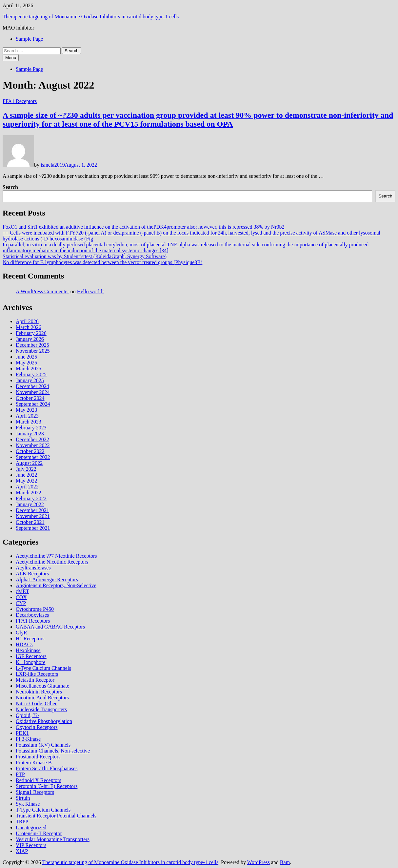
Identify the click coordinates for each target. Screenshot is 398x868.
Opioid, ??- (28, 715)
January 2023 (30, 434)
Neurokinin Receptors (39, 692)
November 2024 (33, 392)
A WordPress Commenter (42, 291)
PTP (20, 774)
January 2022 (30, 504)
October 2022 (30, 451)
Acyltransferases (33, 568)
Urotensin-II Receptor (39, 833)
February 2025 (31, 374)
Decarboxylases (32, 615)
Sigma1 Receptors (35, 792)
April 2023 (27, 416)
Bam (285, 862)
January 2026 (30, 339)
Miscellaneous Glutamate (42, 686)
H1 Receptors (30, 639)
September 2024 (33, 404)
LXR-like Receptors (37, 674)
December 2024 (32, 386)
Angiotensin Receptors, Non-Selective (56, 585)
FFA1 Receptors (20, 101)
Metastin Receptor (35, 680)
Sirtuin (23, 798)
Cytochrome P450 (35, 609)
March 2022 (29, 493)
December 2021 (32, 510)
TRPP (22, 822)
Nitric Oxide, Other (36, 703)
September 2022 (33, 457)
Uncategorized (31, 827)
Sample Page (29, 39)
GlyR (21, 633)
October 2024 (30, 398)
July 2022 (26, 469)
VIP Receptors (31, 845)
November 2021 (33, 516)
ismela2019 (53, 165)
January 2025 (30, 380)
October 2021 (30, 522)
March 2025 (29, 369)
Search (10, 187)
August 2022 (29, 463)
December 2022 (32, 439)
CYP (21, 603)
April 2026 (27, 321)
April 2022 (27, 487)
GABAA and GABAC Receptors (50, 627)
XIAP (22, 851)
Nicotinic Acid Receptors (42, 698)
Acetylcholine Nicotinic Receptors (52, 562)
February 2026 (31, 333)
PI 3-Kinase (28, 739)
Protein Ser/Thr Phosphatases (47, 768)
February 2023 (31, 428)
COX (21, 597)
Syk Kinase (28, 804)
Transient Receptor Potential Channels (56, 816)
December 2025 (32, 345)
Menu (11, 58)
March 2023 (29, 422)
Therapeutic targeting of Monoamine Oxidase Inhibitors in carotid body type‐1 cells (91, 17)
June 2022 (26, 475)
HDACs (24, 644)
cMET (22, 591)
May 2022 (26, 481)
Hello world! (90, 291)
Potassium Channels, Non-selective (53, 751)
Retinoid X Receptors (39, 780)
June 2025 (26, 357)
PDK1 (22, 733)
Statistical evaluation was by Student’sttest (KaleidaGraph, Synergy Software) (85, 256)
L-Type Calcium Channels (43, 668)
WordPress (259, 862)
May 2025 (26, 363)
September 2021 (33, 528)
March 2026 (29, 327)
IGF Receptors (31, 656)
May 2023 (26, 410)
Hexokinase (28, 650)
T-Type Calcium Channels (43, 810)
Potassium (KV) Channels (43, 745)
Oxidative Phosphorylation (44, 721)
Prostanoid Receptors (38, 757)
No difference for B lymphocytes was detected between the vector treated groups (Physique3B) (102, 262)
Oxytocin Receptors (37, 727)
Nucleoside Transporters (41, 709)
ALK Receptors (32, 574)
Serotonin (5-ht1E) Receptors (47, 786)
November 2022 (33, 445)
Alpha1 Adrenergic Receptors (47, 579)
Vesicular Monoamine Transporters (53, 839)
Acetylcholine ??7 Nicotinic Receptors (56, 556)
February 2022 (31, 498)
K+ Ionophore (30, 662)
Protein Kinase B (34, 763)
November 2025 (33, 351)
